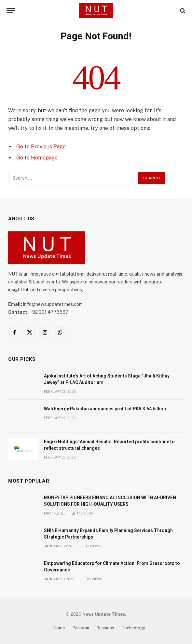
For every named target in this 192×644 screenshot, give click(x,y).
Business (105, 628)
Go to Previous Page (41, 147)
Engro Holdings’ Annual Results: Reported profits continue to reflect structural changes (109, 445)
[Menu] (11, 11)
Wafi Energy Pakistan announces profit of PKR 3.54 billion (105, 409)
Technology (133, 628)
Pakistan (81, 628)
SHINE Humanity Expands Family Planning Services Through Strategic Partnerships (108, 534)
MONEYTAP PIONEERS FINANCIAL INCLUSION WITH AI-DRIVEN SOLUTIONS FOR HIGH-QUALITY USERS (110, 501)
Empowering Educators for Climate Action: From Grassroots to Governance (112, 567)
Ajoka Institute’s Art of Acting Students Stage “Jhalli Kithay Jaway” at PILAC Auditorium (107, 379)
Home (59, 628)
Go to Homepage (37, 158)
